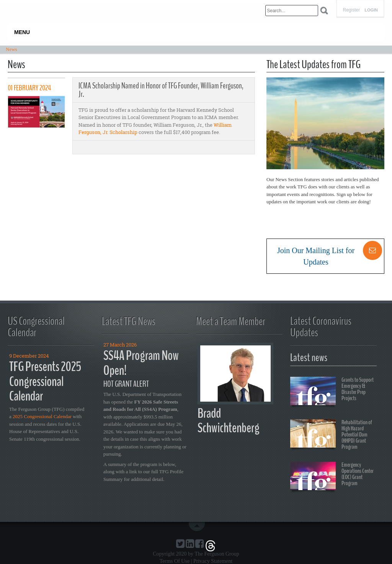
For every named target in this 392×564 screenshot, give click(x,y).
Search (324, 11)
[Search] (292, 11)
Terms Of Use (175, 561)
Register (351, 10)
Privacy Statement (213, 561)
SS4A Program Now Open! (141, 363)
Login (371, 10)
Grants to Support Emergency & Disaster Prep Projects (332, 392)
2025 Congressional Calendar (42, 416)
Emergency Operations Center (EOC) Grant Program (332, 477)
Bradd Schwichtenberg (229, 421)
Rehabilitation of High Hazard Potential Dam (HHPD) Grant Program (331, 435)
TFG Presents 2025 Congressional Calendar (45, 381)
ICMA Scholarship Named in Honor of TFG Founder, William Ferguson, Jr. (161, 90)
